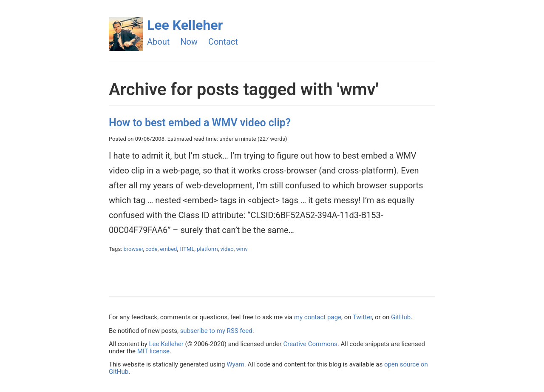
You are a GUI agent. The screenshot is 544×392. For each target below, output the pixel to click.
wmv (242, 249)
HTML (187, 249)
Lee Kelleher (185, 25)
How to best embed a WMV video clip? (200, 123)
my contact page (318, 317)
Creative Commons (310, 344)
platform (207, 249)
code (151, 249)
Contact (223, 42)
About (158, 42)
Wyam (235, 364)
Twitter (362, 317)
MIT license (153, 351)
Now (189, 42)
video (227, 249)
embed (169, 249)
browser (133, 249)
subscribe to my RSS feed (216, 331)
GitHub (401, 317)
